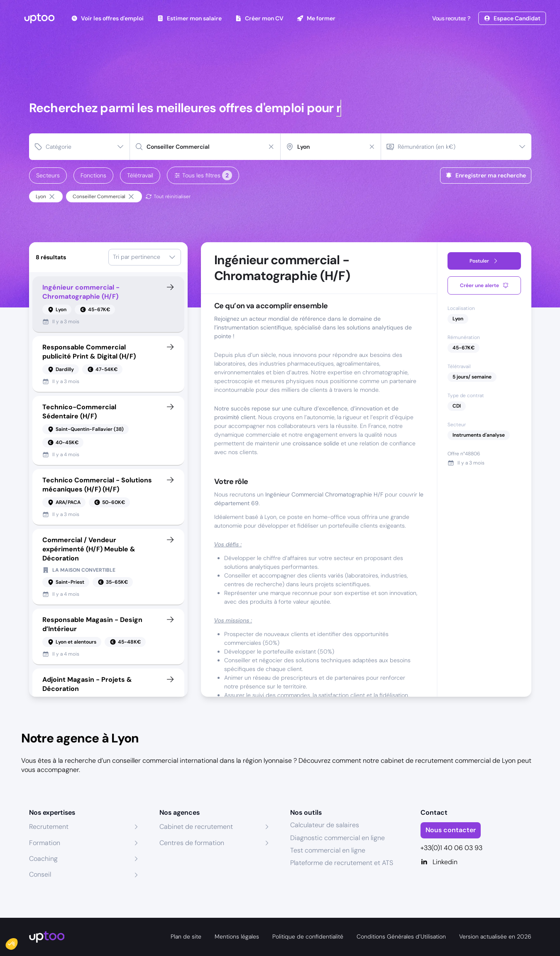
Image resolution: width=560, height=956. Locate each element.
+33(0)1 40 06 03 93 (451, 848)
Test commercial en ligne (328, 850)
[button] (17, 942)
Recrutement (49, 827)
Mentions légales (237, 936)
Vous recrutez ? (450, 18)
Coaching (43, 859)
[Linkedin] (476, 862)
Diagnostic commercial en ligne (337, 838)
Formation (45, 843)
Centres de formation (192, 843)
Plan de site (186, 936)
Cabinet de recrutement (196, 827)
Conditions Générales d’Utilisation (401, 936)
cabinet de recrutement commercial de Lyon (448, 761)
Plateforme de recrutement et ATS (342, 863)
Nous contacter (451, 830)
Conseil (40, 874)
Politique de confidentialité (308, 936)
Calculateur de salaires (325, 825)
